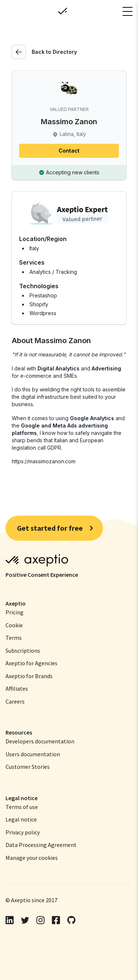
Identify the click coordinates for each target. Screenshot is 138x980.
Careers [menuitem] (15, 701)
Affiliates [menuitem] (17, 688)
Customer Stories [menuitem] (28, 767)
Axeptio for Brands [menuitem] (29, 676)
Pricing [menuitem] (15, 612)
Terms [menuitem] (14, 638)
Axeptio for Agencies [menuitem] (31, 663)
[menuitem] (22, 807)
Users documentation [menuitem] (33, 754)
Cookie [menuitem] (14, 625)
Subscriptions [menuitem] (23, 651)
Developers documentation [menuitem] (40, 741)
